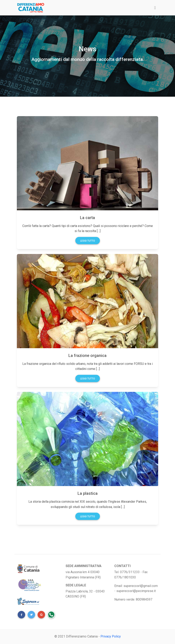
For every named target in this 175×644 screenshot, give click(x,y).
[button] (21, 615)
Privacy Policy (111, 636)
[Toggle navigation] (155, 8)
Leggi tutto (88, 241)
